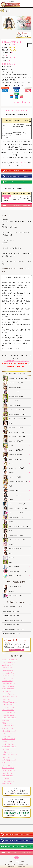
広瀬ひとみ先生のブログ (10, 734)
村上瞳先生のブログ (8, 757)
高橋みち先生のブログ (9, 718)
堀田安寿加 (15, 508)
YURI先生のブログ (8, 773)
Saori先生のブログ (8, 691)
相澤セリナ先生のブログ (10, 660)
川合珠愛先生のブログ (9, 684)
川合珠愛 (15, 419)
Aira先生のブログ (8, 665)
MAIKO (13, 513)
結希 (12, 549)
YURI (8, 562)
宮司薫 (13, 428)
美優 (8, 531)
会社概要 (22, 862)
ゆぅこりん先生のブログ (10, 765)
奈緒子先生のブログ (8, 720)
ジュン (8, 464)
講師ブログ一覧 (7, 784)
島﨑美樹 (13, 455)
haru (14, 495)
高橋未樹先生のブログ (9, 715)
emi (14, 414)
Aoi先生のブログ (7, 668)
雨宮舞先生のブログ (8, 676)
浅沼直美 (13, 396)
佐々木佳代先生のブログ (10, 694)
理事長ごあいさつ (13, 862)
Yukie (8, 553)
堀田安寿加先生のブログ (10, 736)
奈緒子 (12, 477)
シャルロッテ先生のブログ (10, 707)
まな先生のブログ (8, 742)
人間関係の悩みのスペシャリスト (13, 620)
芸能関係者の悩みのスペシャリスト (14, 629)
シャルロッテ (14, 459)
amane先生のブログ (8, 673)
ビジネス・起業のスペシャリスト (13, 607)
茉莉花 (8, 522)
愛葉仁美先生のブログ (9, 662)
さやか (8, 446)
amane (11, 401)
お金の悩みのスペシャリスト (12, 616)
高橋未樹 (12, 587)
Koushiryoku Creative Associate (17, 867)
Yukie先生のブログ (8, 768)
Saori (14, 432)
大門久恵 (14, 468)
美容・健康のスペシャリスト (12, 611)
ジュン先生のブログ (8, 710)
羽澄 (8, 486)
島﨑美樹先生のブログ (9, 705)
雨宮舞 (12, 405)
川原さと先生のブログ (9, 686)
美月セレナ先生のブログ (10, 755)
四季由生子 (13, 450)
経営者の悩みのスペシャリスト (13, 634)
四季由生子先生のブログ (10, 702)
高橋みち (9, 473)
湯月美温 (9, 558)
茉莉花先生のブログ (8, 744)
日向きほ (9, 499)
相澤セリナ (15, 378)
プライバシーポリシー (11, 864)
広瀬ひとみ (14, 504)
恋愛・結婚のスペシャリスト (12, 625)
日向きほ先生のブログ (9, 731)
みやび (13, 535)
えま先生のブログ (8, 678)
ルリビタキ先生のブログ (10, 781)
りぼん (15, 571)
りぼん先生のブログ (8, 778)
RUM (11, 567)
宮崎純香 (16, 526)
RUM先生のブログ (8, 776)
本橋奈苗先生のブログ (9, 760)
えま (14, 410)
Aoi (11, 392)
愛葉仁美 (13, 383)
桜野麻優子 (13, 441)
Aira (12, 387)
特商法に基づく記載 (23, 864)
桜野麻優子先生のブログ (10, 697)
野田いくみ (15, 482)
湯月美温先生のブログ (9, 771)
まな (14, 517)
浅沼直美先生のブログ (9, 670)
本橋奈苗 (9, 544)
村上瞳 (15, 540)
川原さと (9, 423)
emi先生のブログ (7, 681)
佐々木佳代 (14, 437)
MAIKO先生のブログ (9, 739)
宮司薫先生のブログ (8, 689)
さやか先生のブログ (8, 699)
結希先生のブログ (8, 763)
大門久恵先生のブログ (9, 713)
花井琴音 (11, 491)
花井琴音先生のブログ (9, 726)
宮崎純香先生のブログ (9, 747)
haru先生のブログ (8, 728)
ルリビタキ (12, 576)
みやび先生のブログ (8, 749)
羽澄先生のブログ (8, 723)
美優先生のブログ (8, 752)
